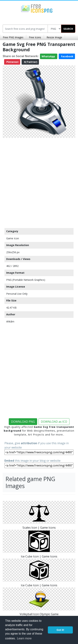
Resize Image (54, 37)
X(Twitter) (30, 62)
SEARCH (68, 29)
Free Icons (35, 37)
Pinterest (12, 62)
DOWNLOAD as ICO (54, 422)
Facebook (67, 56)
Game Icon (13, 238)
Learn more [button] (24, 638)
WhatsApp (49, 56)
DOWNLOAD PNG (23, 422)
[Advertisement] (39, 182)
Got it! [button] (60, 630)
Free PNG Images (13, 37)
